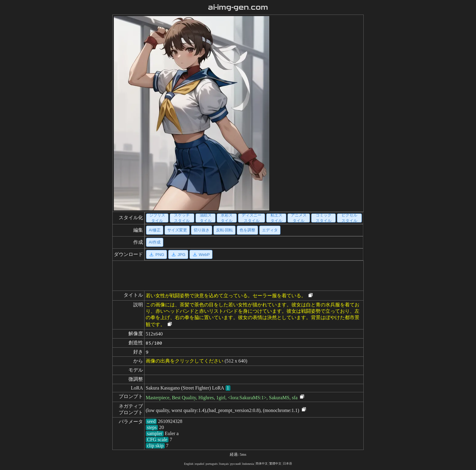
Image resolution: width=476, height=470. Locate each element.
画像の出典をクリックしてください (185, 361)
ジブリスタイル (157, 218)
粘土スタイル (276, 218)
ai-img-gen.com (238, 7)
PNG (156, 254)
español (200, 464)
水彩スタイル (227, 218)
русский (236, 464)
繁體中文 (275, 463)
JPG (178, 254)
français (224, 464)
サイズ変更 (177, 230)
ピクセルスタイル (349, 218)
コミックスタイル (324, 218)
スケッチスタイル (182, 218)
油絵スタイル (206, 218)
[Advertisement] (315, 113)
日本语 (287, 463)
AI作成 (155, 242)
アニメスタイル (299, 218)
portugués (211, 464)
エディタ (270, 230)
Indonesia (248, 464)
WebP (201, 254)
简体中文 (262, 463)
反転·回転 (225, 230)
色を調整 (247, 230)
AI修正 (155, 230)
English (189, 464)
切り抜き (202, 230)
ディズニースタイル (252, 218)
